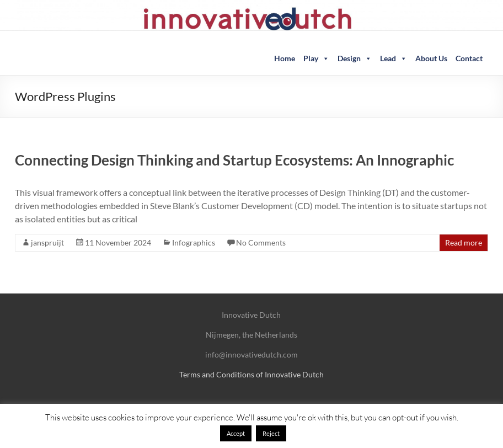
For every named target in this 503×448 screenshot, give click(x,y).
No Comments (261, 242)
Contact (469, 58)
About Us (431, 58)
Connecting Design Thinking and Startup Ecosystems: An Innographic (234, 160)
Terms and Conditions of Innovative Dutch (251, 374)
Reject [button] (271, 433)
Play (316, 58)
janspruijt (47, 242)
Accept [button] (236, 433)
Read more (464, 242)
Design (355, 58)
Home (285, 58)
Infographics (194, 242)
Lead (394, 58)
